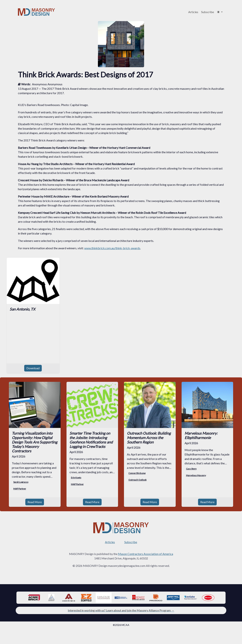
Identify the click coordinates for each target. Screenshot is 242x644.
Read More (35, 497)
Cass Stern (191, 469)
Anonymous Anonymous (47, 84)
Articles (193, 12)
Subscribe (208, 12)
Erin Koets (76, 478)
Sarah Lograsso (21, 482)
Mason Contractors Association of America (146, 549)
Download (33, 368)
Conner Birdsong (137, 473)
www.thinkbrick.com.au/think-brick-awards (112, 248)
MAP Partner (20, 489)
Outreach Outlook (137, 480)
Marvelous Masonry (196, 475)
